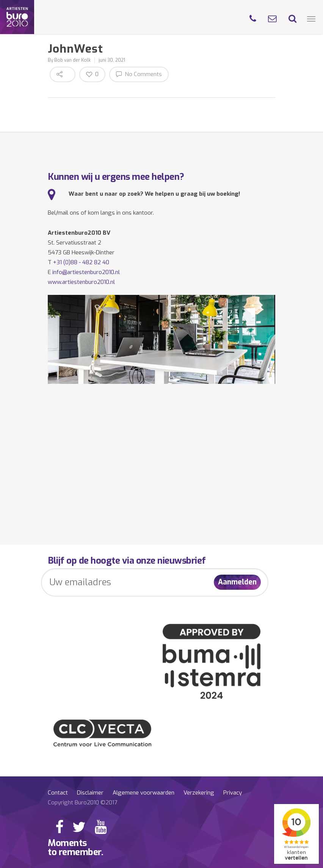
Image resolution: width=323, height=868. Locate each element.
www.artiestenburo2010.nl (81, 282)
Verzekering (199, 793)
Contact (58, 793)
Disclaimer (90, 793)
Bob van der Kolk (72, 60)
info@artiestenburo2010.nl (86, 272)
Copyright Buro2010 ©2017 (82, 803)
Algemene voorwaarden (143, 793)
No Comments (139, 74)
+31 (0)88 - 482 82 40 (81, 262)
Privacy (233, 793)
